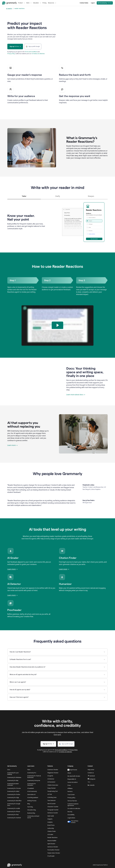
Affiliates (70, 788)
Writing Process (32, 801)
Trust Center (71, 795)
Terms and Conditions (31, 52)
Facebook (91, 776)
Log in (93, 3)
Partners (70, 791)
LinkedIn (91, 785)
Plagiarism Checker (53, 773)
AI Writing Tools (52, 797)
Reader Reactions (52, 838)
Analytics (50, 822)
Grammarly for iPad (13, 815)
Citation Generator (53, 785)
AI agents (50, 776)
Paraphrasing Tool (53, 791)
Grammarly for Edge (13, 798)
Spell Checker (51, 844)
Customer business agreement (73, 805)
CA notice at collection (74, 809)
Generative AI (31, 795)
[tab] (24, 197)
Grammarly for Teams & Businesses (34, 777)
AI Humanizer (51, 782)
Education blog (32, 810)
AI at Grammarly (32, 791)
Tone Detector (52, 801)
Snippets (50, 819)
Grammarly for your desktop (13, 774)
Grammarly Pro (32, 773)
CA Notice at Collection (38, 54)
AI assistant (31, 788)
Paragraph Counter (53, 810)
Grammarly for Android (14, 818)
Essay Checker (52, 788)
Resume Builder (52, 841)
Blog (29, 804)
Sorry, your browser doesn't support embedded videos (83, 39)
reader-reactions (19, 8)
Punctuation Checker (54, 850)
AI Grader (50, 835)
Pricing (44, 3)
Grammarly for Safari (13, 791)
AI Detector (51, 779)
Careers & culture (73, 782)
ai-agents (9, 8)
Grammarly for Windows (14, 777)
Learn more (12, 445)
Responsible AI (72, 779)
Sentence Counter (53, 813)
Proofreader (51, 856)
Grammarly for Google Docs (14, 805)
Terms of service (72, 801)
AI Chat (50, 794)
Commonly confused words (33, 817)
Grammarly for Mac (13, 781)
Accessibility (71, 815)
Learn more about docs (76, 395)
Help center (91, 770)
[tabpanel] (57, 221)
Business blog (31, 813)
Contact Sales (84, 3)
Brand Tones (51, 825)
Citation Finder (52, 831)
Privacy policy (71, 798)
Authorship (51, 828)
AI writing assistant (33, 798)
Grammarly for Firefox (14, 795)
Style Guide (51, 816)
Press (69, 785)
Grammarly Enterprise (34, 781)
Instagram (91, 779)
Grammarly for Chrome (14, 788)
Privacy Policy (11, 54)
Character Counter (53, 807)
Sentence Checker (53, 847)
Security (70, 812)
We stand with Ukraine (74, 776)
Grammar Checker (53, 770)
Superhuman (72, 770)
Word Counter (52, 804)
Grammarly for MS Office (14, 801)
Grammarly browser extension (13, 784)
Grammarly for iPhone (14, 812)
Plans (29, 770)
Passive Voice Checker (54, 853)
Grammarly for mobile (14, 808)
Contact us (91, 773)
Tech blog (30, 807)
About (69, 773)
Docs (9, 770)
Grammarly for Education (32, 784)
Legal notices (71, 818)
